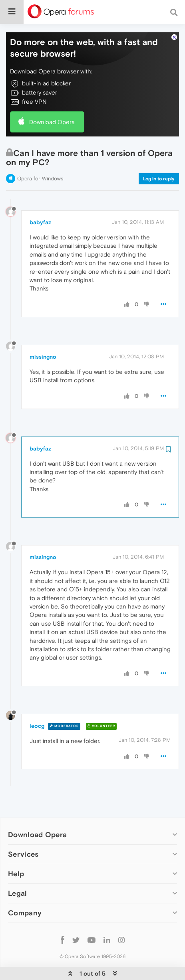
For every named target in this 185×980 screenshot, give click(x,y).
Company (25, 888)
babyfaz (40, 198)
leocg (37, 701)
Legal (18, 869)
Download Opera (52, 98)
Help (16, 849)
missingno (43, 332)
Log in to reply (159, 154)
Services (23, 830)
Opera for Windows (40, 154)
